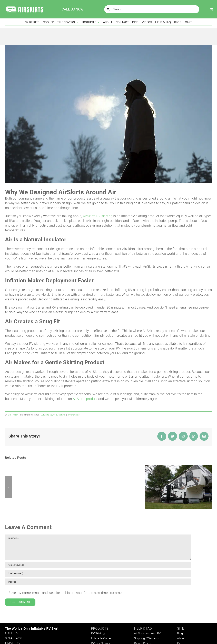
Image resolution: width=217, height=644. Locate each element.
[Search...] (152, 9)
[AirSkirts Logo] (25, 7)
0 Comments (74, 415)
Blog (180, 633)
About (181, 638)
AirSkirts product (85, 399)
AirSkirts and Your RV (147, 633)
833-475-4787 (14, 638)
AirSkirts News (48, 415)
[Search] (108, 9)
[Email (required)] (98, 573)
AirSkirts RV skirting (98, 216)
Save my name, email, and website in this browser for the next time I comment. (67, 593)
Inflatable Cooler (101, 638)
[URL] (98, 582)
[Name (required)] (98, 565)
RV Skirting (60, 415)
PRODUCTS (100, 628)
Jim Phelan (13, 415)
